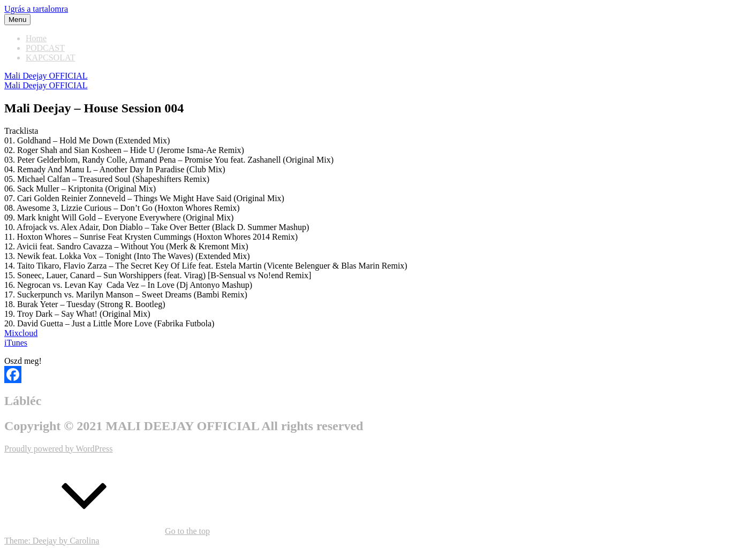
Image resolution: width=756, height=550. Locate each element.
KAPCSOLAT (50, 58)
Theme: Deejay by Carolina (52, 541)
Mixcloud (21, 333)
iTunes (16, 343)
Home (36, 38)
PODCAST (45, 48)
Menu (17, 20)
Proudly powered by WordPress (58, 449)
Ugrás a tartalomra (36, 9)
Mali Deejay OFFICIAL (46, 76)
